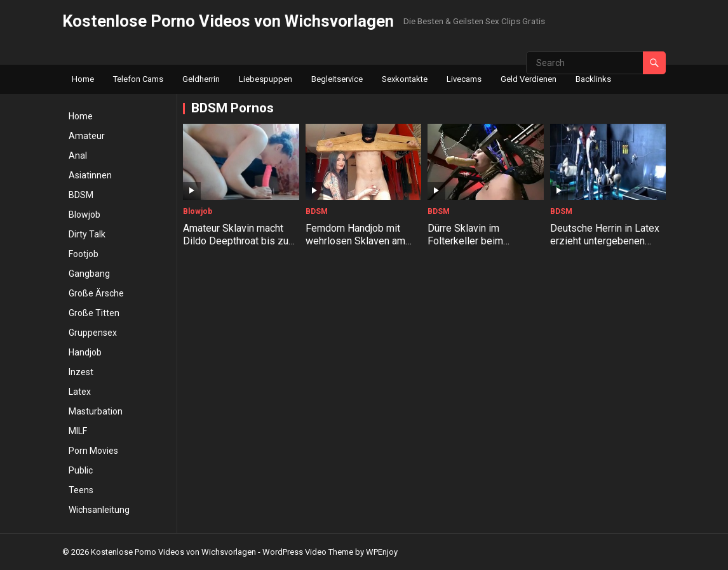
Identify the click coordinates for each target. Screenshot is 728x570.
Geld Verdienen (529, 79)
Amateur (87, 136)
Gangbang (89, 274)
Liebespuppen (266, 79)
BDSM (81, 195)
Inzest (81, 372)
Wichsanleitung (99, 510)
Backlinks (593, 79)
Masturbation (96, 411)
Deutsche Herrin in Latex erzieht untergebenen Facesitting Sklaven (605, 242)
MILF (78, 431)
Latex (80, 392)
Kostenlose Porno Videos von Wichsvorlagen (228, 21)
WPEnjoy (382, 552)
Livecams (464, 79)
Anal (78, 156)
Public (81, 470)
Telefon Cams (138, 79)
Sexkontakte (405, 79)
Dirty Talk (87, 234)
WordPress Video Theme (308, 552)
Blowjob (84, 215)
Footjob (84, 254)
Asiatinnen (90, 175)
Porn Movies (93, 451)
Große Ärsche (96, 293)
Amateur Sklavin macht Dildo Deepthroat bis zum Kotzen (240, 242)
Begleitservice (337, 79)
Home (83, 79)
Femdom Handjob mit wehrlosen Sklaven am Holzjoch (355, 242)
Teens (81, 490)
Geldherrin (201, 79)
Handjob (85, 352)
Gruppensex (93, 333)
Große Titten (94, 313)
